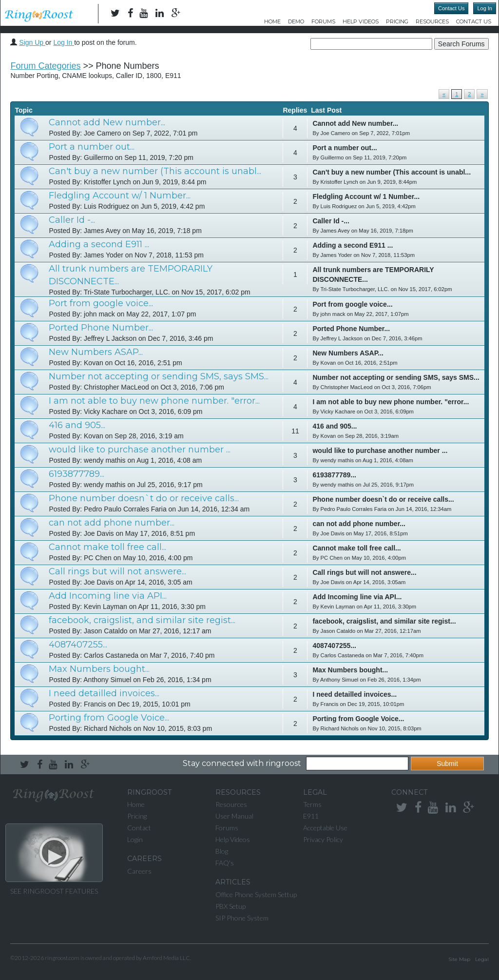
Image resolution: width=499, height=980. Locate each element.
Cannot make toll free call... (107, 547)
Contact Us (451, 8)
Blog (222, 851)
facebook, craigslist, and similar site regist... (142, 620)
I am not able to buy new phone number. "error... (154, 401)
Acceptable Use (325, 828)
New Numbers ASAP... (96, 352)
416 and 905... (77, 425)
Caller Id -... (72, 220)
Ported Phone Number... (101, 328)
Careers (139, 871)
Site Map (459, 959)
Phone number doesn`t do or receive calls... (144, 498)
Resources (432, 21)
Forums (323, 21)
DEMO (296, 21)
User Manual (234, 816)
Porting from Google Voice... (109, 718)
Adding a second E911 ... (99, 244)
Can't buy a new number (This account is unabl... (155, 171)
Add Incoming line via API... (108, 596)
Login (135, 839)
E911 (311, 816)
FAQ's (225, 863)
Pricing (397, 21)
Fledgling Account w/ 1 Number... (120, 196)
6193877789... (77, 474)
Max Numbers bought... (99, 669)
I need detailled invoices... (104, 693)
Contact (139, 828)
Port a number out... (92, 147)
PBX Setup (230, 906)
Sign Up (32, 42)
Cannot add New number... (107, 122)
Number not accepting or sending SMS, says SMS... (159, 376)
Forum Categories (45, 66)
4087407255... (78, 645)
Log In (485, 8)
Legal (482, 959)
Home (272, 21)
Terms (312, 804)
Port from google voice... (101, 303)
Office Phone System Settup (256, 894)
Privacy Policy (323, 839)
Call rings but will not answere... (117, 571)
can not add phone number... (112, 523)
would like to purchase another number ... (140, 450)
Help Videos (361, 21)
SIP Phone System (242, 918)
